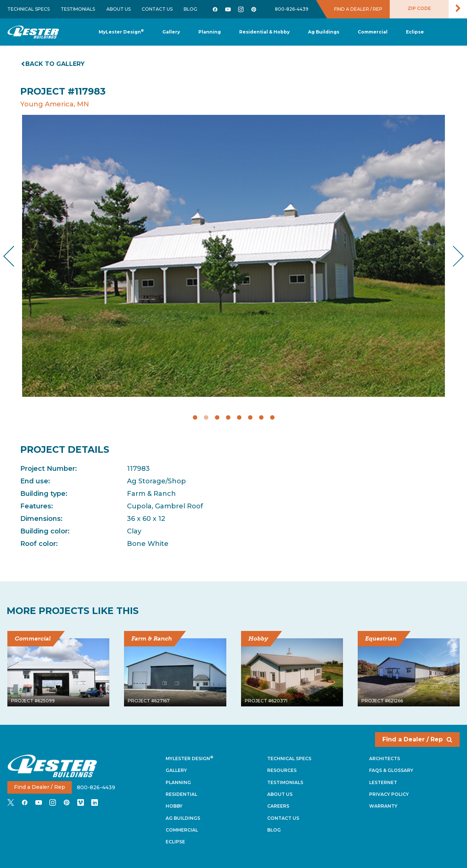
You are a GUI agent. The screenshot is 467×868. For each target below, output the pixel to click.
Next (452, 256)
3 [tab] (217, 417)
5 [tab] (239, 417)
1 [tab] (195, 417)
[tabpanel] (233, 256)
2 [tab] (206, 417)
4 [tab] (228, 417)
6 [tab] (250, 417)
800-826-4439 (292, 9)
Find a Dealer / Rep (417, 739)
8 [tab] (272, 417)
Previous (15, 256)
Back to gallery (53, 64)
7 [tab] (261, 417)
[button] (210, 32)
